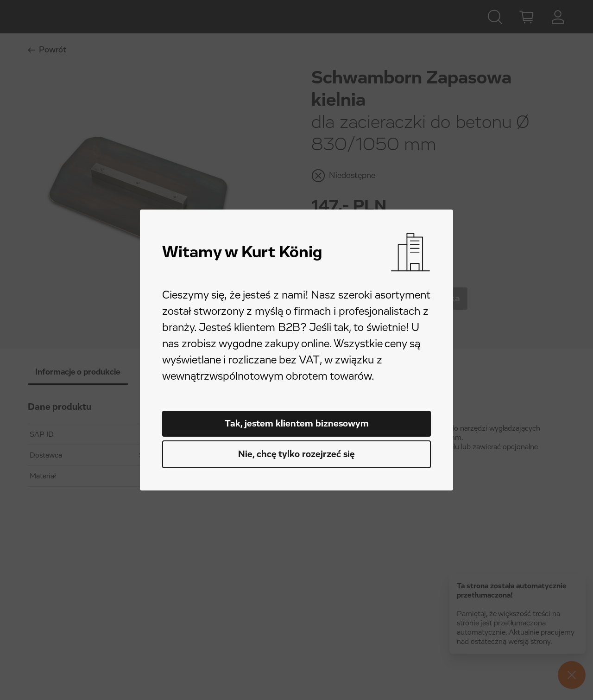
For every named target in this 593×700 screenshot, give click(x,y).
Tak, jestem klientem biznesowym (297, 424)
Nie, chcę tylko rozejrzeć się (296, 454)
